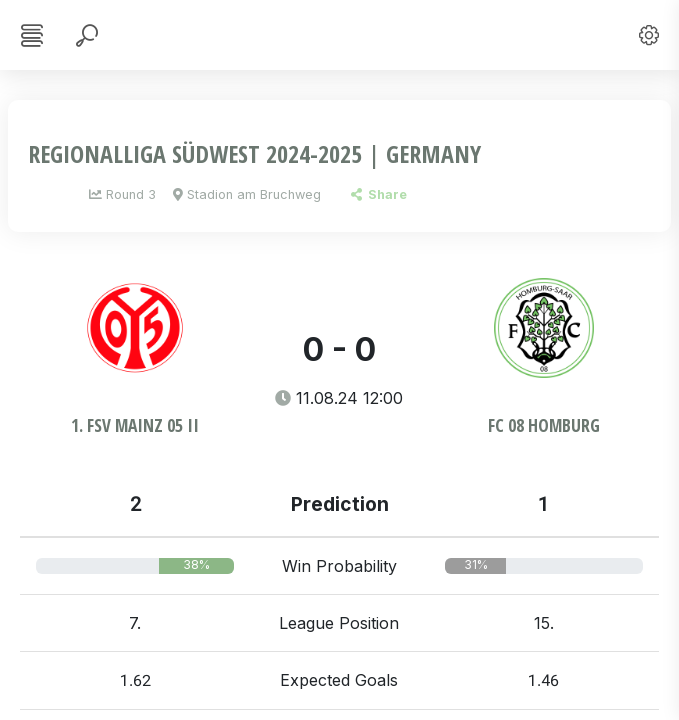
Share (379, 194)
